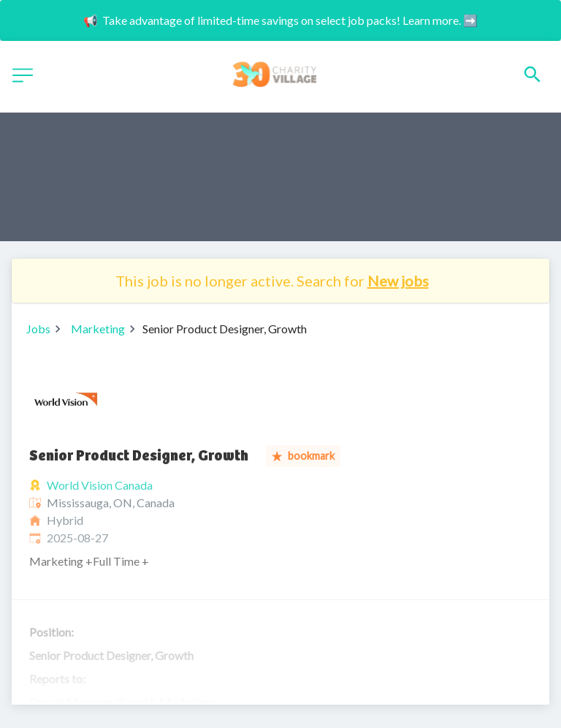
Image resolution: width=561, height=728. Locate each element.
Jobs (38, 329)
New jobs (398, 281)
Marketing (98, 329)
